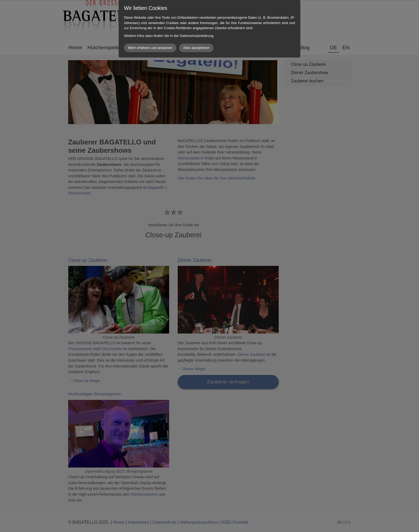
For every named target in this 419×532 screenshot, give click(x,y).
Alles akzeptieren (196, 48)
